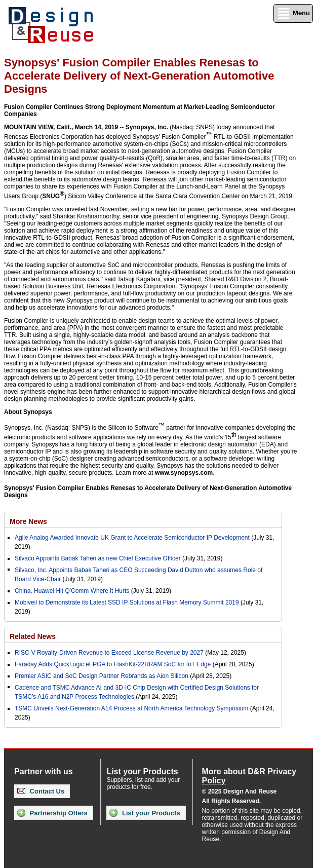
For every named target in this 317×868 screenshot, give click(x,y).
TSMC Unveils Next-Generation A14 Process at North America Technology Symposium (131, 708)
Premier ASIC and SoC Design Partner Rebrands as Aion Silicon (102, 676)
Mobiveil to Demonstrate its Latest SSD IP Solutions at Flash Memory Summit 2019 (127, 602)
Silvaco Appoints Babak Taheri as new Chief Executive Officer (98, 558)
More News (28, 521)
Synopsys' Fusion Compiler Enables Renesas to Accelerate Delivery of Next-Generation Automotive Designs (148, 492)
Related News (33, 636)
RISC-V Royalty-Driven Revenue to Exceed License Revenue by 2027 (109, 653)
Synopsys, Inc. (147, 127)
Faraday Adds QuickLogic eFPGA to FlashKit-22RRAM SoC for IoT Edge (113, 664)
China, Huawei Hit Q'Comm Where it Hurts (73, 591)
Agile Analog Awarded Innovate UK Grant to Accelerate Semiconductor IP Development (132, 538)
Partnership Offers (52, 813)
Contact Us (41, 791)
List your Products (145, 813)
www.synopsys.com (184, 473)
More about (249, 776)
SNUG (53, 195)
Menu (293, 13)
